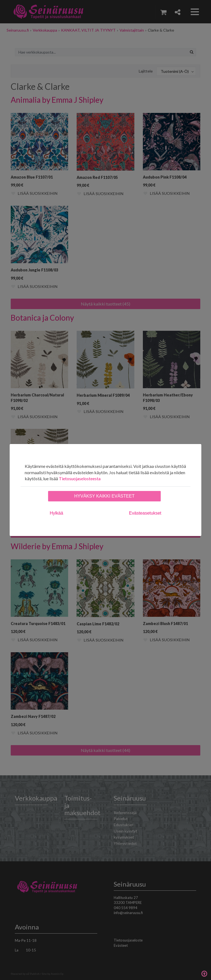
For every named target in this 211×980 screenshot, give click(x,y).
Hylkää (56, 513)
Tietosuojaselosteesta (80, 478)
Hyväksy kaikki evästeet (104, 496)
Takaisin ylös (204, 973)
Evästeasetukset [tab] (145, 513)
